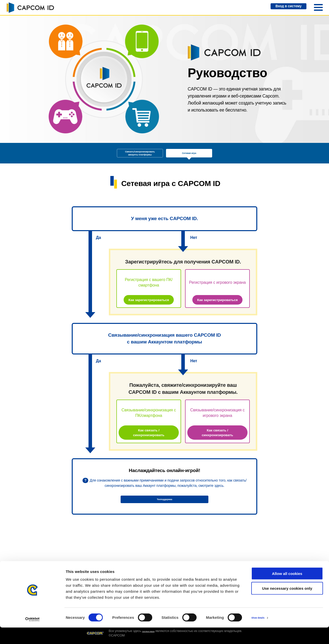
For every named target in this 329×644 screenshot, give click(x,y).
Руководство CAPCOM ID (97, 572)
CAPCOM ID (30, 8)
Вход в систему (283, 8)
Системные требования (184, 572)
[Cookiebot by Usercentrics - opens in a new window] (32, 634)
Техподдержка (164, 518)
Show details (263, 634)
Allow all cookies (287, 590)
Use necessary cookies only (287, 605)
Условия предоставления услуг (227, 574)
